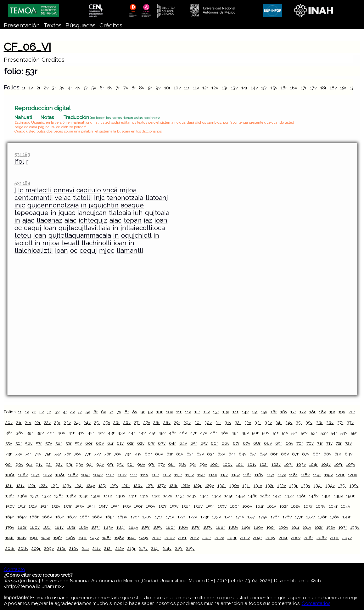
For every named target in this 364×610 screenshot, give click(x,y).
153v (80, 506)
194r (10, 538)
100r (215, 464)
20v (9, 422)
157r (162, 506)
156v (151, 506)
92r (49, 464)
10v (177, 88)
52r (294, 433)
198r (107, 538)
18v (333, 88)
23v (67, 422)
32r (238, 422)
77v (97, 454)
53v (324, 433)
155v (127, 506)
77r (88, 454)
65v (204, 443)
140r (108, 496)
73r (8, 454)
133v (306, 485)
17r (304, 88)
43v (121, 433)
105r (338, 464)
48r (214, 433)
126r (126, 485)
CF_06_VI (27, 47)
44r (132, 433)
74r (28, 454)
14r (244, 88)
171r (159, 517)
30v (208, 422)
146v (265, 496)
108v (73, 475)
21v (28, 422)
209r (36, 548)
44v (142, 433)
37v (350, 422)
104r (313, 464)
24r (77, 422)
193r (343, 527)
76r (67, 454)
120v (353, 475)
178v (335, 517)
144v (216, 496)
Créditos (111, 25)
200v (170, 538)
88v (327, 454)
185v (158, 527)
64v (183, 443)
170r (135, 517)
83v (221, 454)
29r (177, 422)
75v (57, 454)
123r (55, 485)
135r (342, 485)
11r (187, 88)
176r (275, 517)
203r (232, 538)
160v (247, 506)
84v (243, 454)
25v (107, 422)
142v (168, 496)
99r (193, 464)
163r (308, 506)
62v (141, 443)
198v (119, 538)
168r (84, 517)
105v (351, 464)
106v (23, 475)
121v (20, 485)
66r (214, 443)
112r (155, 475)
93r (69, 464)
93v (79, 464)
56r (19, 443)
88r (316, 454)
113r (178, 475)
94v (100, 464)
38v (20, 433)
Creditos (53, 60)
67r (236, 443)
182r (71, 527)
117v (282, 475)
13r (225, 88)
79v (138, 454)
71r (320, 443)
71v (329, 443)
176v (287, 517)
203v (245, 538)
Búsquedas (81, 25)
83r (210, 454)
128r (174, 485)
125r (102, 485)
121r (9, 485)
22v (47, 422)
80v (159, 454)
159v (222, 506)
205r (283, 538)
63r (151, 443)
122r (32, 485)
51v (285, 433)
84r (232, 454)
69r (279, 443)
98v (182, 464)
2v (46, 88)
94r (90, 464)
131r (246, 485)
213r (132, 548)
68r (257, 443)
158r (186, 506)
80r (148, 454)
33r (258, 422)
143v (192, 496)
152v (56, 506)
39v (40, 433)
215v (190, 548)
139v (95, 496)
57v (49, 443)
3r (54, 88)
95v (120, 464)
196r (58, 538)
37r (340, 422)
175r (251, 517)
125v (114, 485)
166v (47, 517)
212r (108, 548)
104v (326, 464)
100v (228, 464)
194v (22, 538)
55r (354, 433)
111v (144, 475)
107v (47, 475)
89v (349, 454)
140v (120, 496)
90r (9, 464)
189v (258, 527)
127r (150, 485)
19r (343, 88)
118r (293, 475)
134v (330, 485)
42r (91, 433)
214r (155, 548)
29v (187, 422)
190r (271, 527)
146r (252, 496)
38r (9, 433)
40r (51, 433)
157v (174, 506)
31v (228, 422)
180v (35, 527)
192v (331, 527)
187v (208, 527)
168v (97, 517)
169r (110, 517)
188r (220, 527)
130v (234, 485)
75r (48, 454)
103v (301, 464)
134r (318, 485)
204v (270, 538)
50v (266, 433)
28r (157, 422)
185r (146, 527)
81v (180, 454)
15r (264, 88)
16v (294, 88)
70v (310, 443)
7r (118, 88)
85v (263, 454)
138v (71, 496)
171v (170, 517)
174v (240, 517)
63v (162, 443)
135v (354, 485)
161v (272, 506)
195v (46, 538)
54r (334, 433)
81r (170, 454)
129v (210, 485)
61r (110, 443)
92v (59, 464)
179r (346, 517)
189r (246, 527)
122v (43, 485)
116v (259, 475)
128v (185, 485)
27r (137, 422)
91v (39, 464)
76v (78, 454)
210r (62, 548)
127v (162, 485)
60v (100, 443)
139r (84, 496)
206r (308, 538)
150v (10, 506)
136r (10, 496)
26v (127, 422)
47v (204, 433)
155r (115, 506)
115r (224, 475)
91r (29, 464)
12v (215, 88)
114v (213, 475)
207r (334, 538)
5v (94, 88)
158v (198, 506)
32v (248, 422)
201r (182, 538)
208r (10, 548)
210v (74, 548)
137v (46, 496)
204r (258, 538)
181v (59, 527)
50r (255, 433)
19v (342, 412)
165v (22, 517)
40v (61, 433)
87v (306, 454)
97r (152, 464)
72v (348, 443)
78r (107, 454)
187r (196, 527)
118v (305, 475)
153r (68, 506)
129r (198, 485)
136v (22, 496)
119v (329, 475)
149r (326, 496)
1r (24, 88)
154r (91, 506)
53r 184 (22, 183)
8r (134, 88)
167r (60, 517)
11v (196, 88)
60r (89, 443)
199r (132, 538)
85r (253, 454)
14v (254, 88)
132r (270, 485)
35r (299, 422)
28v (167, 422)
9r (150, 88)
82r (190, 454)
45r (152, 433)
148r (301, 496)
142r (156, 496)
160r (235, 506)
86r (274, 454)
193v (355, 527)
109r (86, 475)
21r (19, 422)
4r (70, 88)
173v (216, 517)
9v (158, 88)
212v (120, 548)
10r (167, 88)
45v (162, 433)
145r (228, 496)
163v (321, 506)
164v (345, 506)
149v (338, 496)
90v (20, 464)
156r (138, 506)
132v (282, 485)
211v (97, 548)
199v (144, 538)
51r (276, 433)
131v (258, 485)
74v (38, 454)
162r (284, 506)
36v (330, 422)
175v (263, 517)
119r (317, 475)
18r (323, 88)
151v (33, 506)
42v (101, 433)
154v (103, 506)
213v (143, 548)
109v (98, 475)
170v (147, 517)
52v (304, 433)
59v (78, 443)
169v (122, 517)
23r (57, 422)
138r (59, 496)
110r (110, 475)
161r (260, 506)
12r (205, 88)
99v (203, 464)
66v (225, 443)
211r (86, 548)
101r (240, 464)
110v (122, 475)
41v (81, 433)
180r (22, 527)
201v (194, 538)
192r (319, 527)
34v (289, 422)
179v (10, 527)
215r (179, 548)
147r (277, 496)
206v (322, 538)
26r (117, 422)
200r (156, 538)
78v (118, 454)
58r (59, 443)
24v (87, 422)
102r (264, 464)
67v (246, 443)
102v (276, 464)
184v (133, 527)
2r (39, 88)
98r (172, 464)
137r (34, 496)
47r (193, 433)
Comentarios (316, 603)
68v (268, 443)
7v (126, 88)
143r (180, 496)
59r (69, 443)
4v (78, 88)
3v (62, 88)
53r (314, 433)
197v (94, 538)
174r (228, 517)
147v (289, 496)
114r (201, 475)
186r (170, 527)
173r (204, 517)
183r (96, 527)
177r (299, 517)
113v (190, 475)
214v (167, 548)
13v (234, 88)
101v (252, 464)
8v (142, 88)
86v (285, 454)
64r (172, 443)
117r (271, 475)
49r (235, 433)
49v (245, 433)
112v (167, 475)
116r (247, 475)
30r (198, 422)
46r (172, 433)
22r (38, 422)
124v (91, 485)
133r (293, 485)
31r (218, 422)
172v (193, 517)
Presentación (22, 25)
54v (344, 433)
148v (314, 496)
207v (347, 538)
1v (31, 88)
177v (310, 517)
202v (219, 538)
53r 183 (22, 154)
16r (284, 88)
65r (194, 443)
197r (83, 538)
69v (289, 443)
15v (274, 88)
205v (296, 538)
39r (30, 433)
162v (296, 506)
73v (19, 454)
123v (67, 485)
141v (144, 496)
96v (141, 464)
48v (224, 433)
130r (222, 485)
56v (29, 443)
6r (102, 88)
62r (130, 443)
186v (183, 527)
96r (131, 464)
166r (34, 517)
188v (233, 527)
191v (307, 527)
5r (86, 88)
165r (10, 517)
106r (10, 475)
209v (49, 548)
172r (181, 517)
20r (352, 412)
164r (333, 506)
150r (350, 496)
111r (134, 475)
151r (22, 506)
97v (161, 464)
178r (322, 517)
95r (110, 464)
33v (268, 422)
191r (296, 527)
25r (97, 422)
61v (120, 443)
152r (44, 506)
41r (72, 433)
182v (84, 527)
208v (23, 548)
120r (340, 475)
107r (35, 475)
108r (60, 475)
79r (128, 454)
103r (288, 464)
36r (319, 422)
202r (207, 538)
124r (79, 485)
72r (339, 443)
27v (147, 422)
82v (200, 454)
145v (240, 496)
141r (133, 496)
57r (39, 443)
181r (47, 527)
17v (313, 88)
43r (111, 433)
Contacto (14, 569)
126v (138, 485)
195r (34, 538)
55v (9, 443)
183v (108, 527)
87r (295, 454)
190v (283, 527)
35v (309, 422)
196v (70, 538)
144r (204, 496)
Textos (53, 25)
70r (300, 443)
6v (110, 88)
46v (183, 433)
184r (121, 527)
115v (236, 475)
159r (210, 506)
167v (72, 517)
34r (279, 422)
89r (338, 454)
